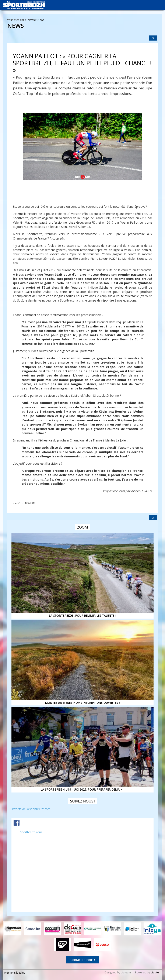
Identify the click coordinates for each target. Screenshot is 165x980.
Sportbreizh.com (31, 832)
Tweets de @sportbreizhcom (31, 809)
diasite (155, 972)
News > (33, 20)
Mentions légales (15, 972)
